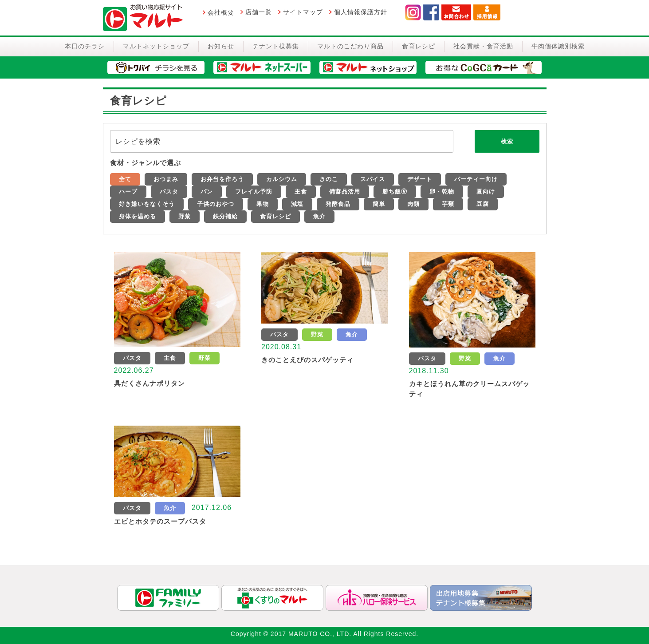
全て (125, 179)
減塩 (297, 204)
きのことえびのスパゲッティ (307, 360)
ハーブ (128, 192)
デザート (420, 179)
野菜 (185, 216)
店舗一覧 (259, 12)
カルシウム (282, 179)
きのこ (329, 179)
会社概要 (221, 12)
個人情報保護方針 (361, 12)
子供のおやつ (216, 204)
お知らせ (221, 46)
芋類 (448, 204)
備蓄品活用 (345, 192)
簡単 (379, 204)
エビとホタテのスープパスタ (160, 521)
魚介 (319, 216)
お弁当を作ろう (222, 179)
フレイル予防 (254, 192)
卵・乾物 (442, 192)
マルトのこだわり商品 (350, 46)
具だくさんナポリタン (149, 383)
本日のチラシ (85, 46)
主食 (301, 192)
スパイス (373, 179)
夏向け (486, 192)
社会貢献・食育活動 (483, 46)
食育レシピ (419, 46)
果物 (263, 204)
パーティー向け (476, 179)
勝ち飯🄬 (395, 192)
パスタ (169, 192)
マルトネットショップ (156, 46)
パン (207, 192)
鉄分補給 (225, 216)
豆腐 (483, 204)
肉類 (413, 204)
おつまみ (166, 179)
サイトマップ (303, 12)
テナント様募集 (276, 46)
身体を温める (138, 216)
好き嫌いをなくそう (147, 204)
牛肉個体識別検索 (558, 46)
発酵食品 (338, 204)
